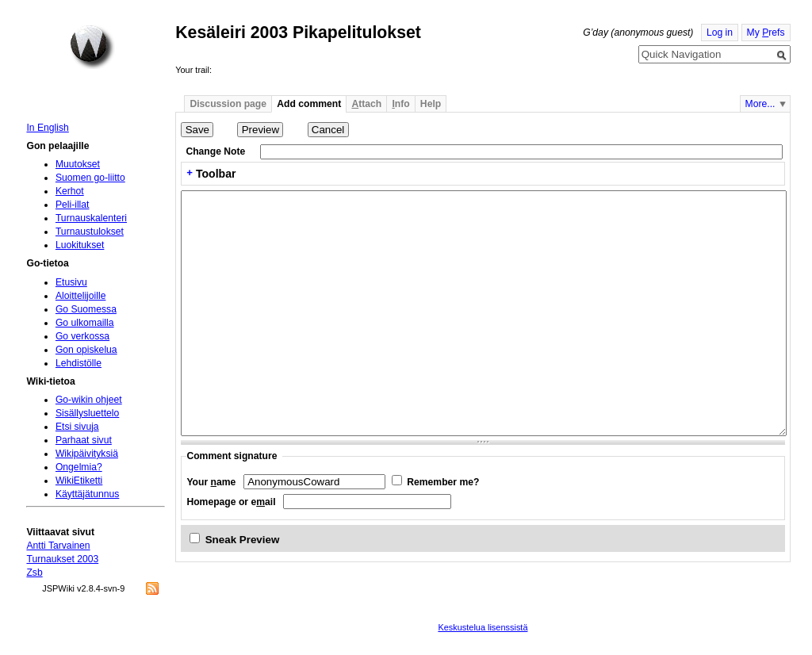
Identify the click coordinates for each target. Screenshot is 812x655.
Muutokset (78, 164)
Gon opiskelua (86, 350)
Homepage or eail (231, 502)
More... (760, 104)
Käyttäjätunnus (87, 494)
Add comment (309, 104)
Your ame (211, 482)
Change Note (215, 151)
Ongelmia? (79, 467)
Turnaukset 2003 (62, 559)
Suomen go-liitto (90, 178)
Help (431, 104)
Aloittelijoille (81, 296)
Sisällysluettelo (87, 413)
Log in (720, 33)
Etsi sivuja (77, 427)
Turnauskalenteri (91, 218)
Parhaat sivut (84, 440)
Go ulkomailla (85, 323)
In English (47, 128)
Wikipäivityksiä (87, 454)
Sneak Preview (243, 540)
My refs (766, 33)
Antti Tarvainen (58, 546)
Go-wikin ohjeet (89, 400)
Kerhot (70, 191)
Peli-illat (73, 205)
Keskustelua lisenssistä (483, 627)
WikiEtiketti (79, 481)
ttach (366, 104)
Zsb (34, 573)
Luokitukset (80, 245)
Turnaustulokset (90, 232)
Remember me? (443, 482)
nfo (400, 104)
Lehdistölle (79, 363)
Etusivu (71, 282)
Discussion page (228, 104)
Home (92, 47)
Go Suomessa (86, 309)
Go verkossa (82, 336)
